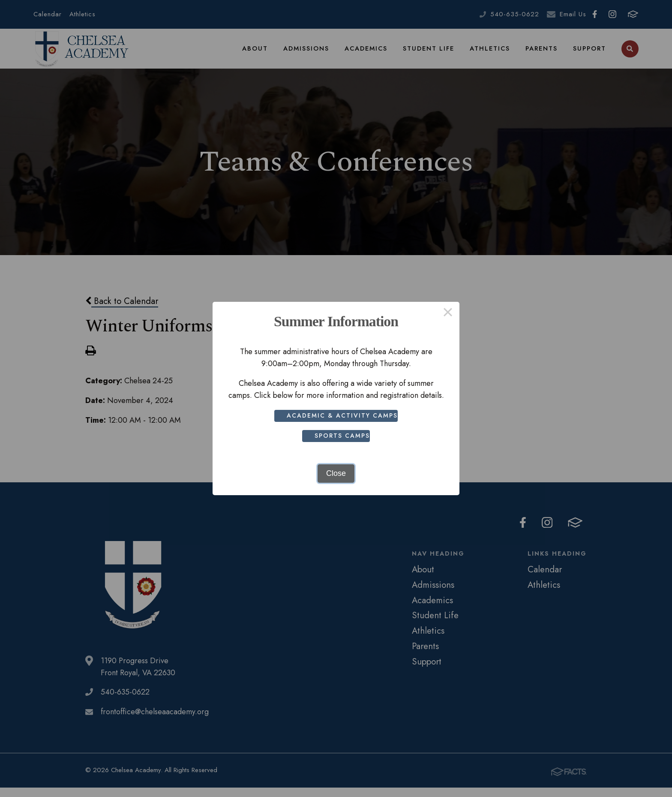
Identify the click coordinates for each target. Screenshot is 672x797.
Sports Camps (344, 436)
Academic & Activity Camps (344, 415)
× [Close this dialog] (448, 313)
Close (336, 473)
